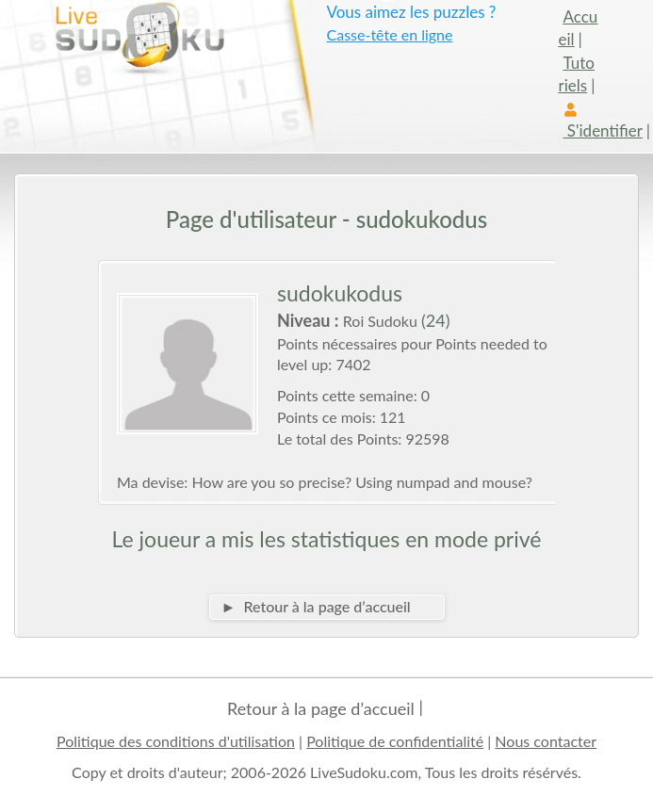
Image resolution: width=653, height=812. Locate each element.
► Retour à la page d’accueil (316, 606)
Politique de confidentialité (395, 741)
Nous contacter (546, 741)
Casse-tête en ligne (390, 34)
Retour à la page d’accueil (321, 708)
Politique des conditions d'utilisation (176, 741)
